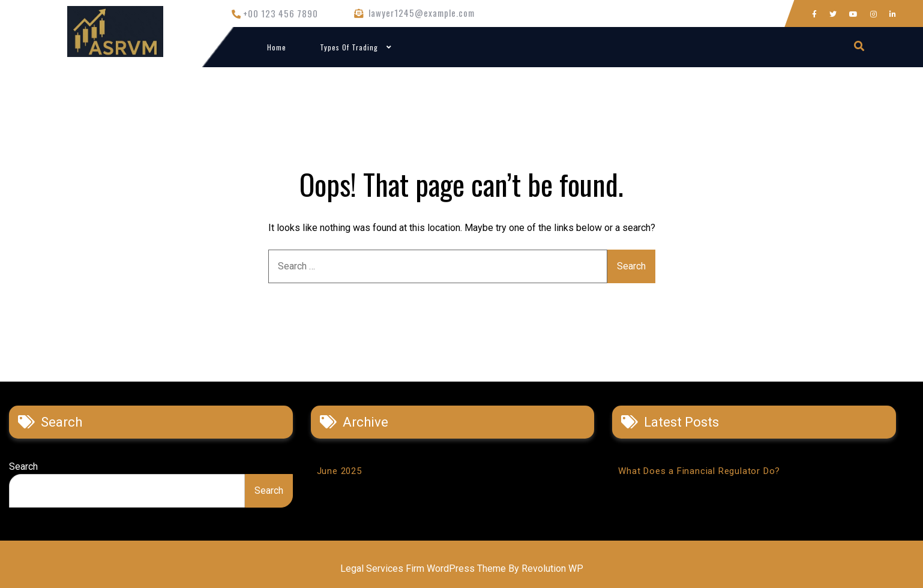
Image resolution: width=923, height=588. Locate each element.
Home (277, 47)
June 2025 (339, 471)
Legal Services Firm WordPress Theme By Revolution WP (462, 568)
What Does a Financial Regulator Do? (699, 471)
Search (23, 466)
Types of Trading (349, 47)
